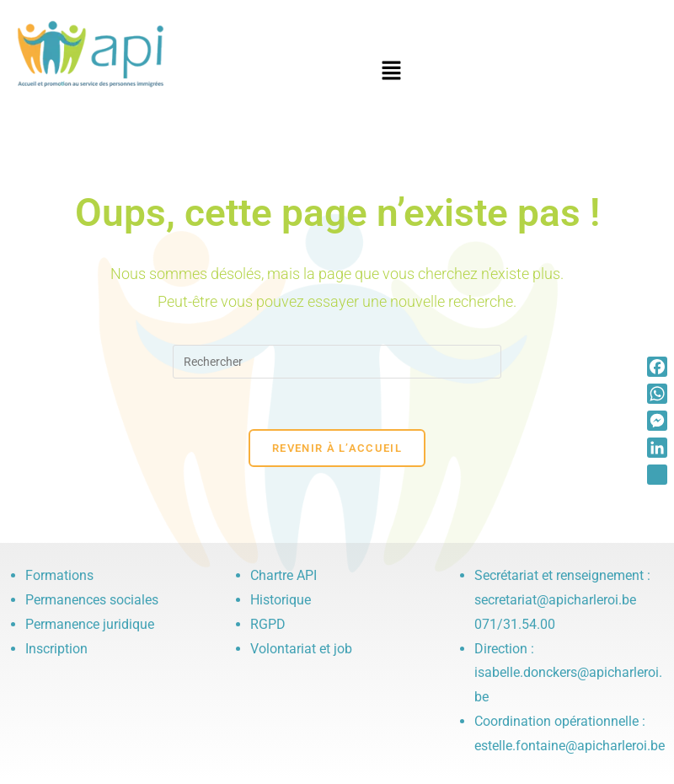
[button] (392, 72)
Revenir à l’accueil (337, 448)
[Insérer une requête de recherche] (337, 362)
